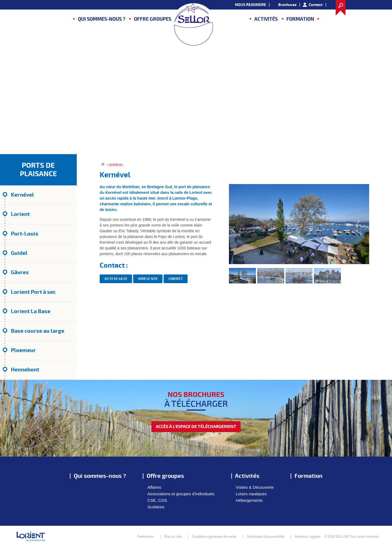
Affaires (154, 487)
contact (176, 279)
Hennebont (25, 370)
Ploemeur (23, 350)
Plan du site (173, 537)
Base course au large (38, 331)
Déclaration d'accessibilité (265, 537)
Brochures (287, 5)
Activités (266, 19)
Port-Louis (25, 234)
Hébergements (249, 500)
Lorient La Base (31, 311)
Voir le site (148, 279)
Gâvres (20, 272)
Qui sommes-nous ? (102, 19)
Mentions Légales (308, 537)
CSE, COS (157, 500)
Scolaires (156, 507)
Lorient (20, 214)
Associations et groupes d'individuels (181, 494)
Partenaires (146, 537)
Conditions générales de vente (214, 537)
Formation (300, 19)
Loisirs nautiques (251, 494)
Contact (316, 5)
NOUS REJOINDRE (250, 5)
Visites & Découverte (255, 487)
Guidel (19, 253)
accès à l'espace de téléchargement (196, 427)
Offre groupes (153, 19)
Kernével (22, 195)
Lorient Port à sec (33, 292)
